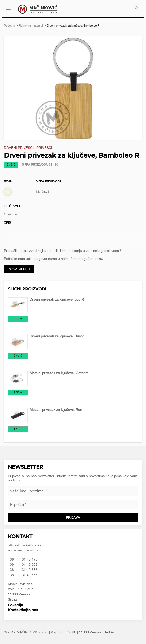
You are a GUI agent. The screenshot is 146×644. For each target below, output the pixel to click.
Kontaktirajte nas (23, 610)
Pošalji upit (19, 269)
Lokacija (15, 605)
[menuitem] (137, 9)
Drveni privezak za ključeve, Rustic (57, 336)
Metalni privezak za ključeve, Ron (56, 410)
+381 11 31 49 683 (23, 570)
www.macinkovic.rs (23, 550)
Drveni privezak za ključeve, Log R (57, 299)
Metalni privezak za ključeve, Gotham (59, 373)
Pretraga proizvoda (137, 9)
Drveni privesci (19, 148)
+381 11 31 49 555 (23, 575)
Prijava (73, 517)
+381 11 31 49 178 (23, 559)
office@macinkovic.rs (24, 545)
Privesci (44, 148)
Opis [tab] (7, 223)
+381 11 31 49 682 (23, 564)
